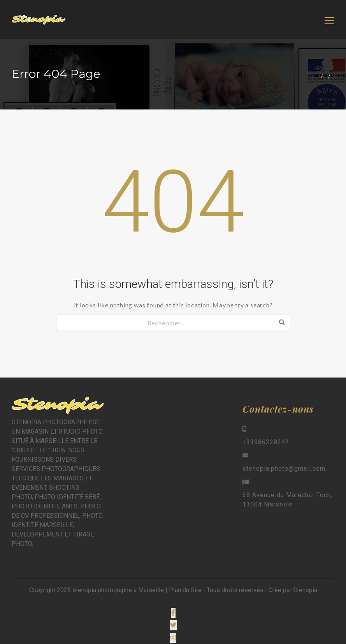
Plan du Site (185, 590)
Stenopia (305, 590)
